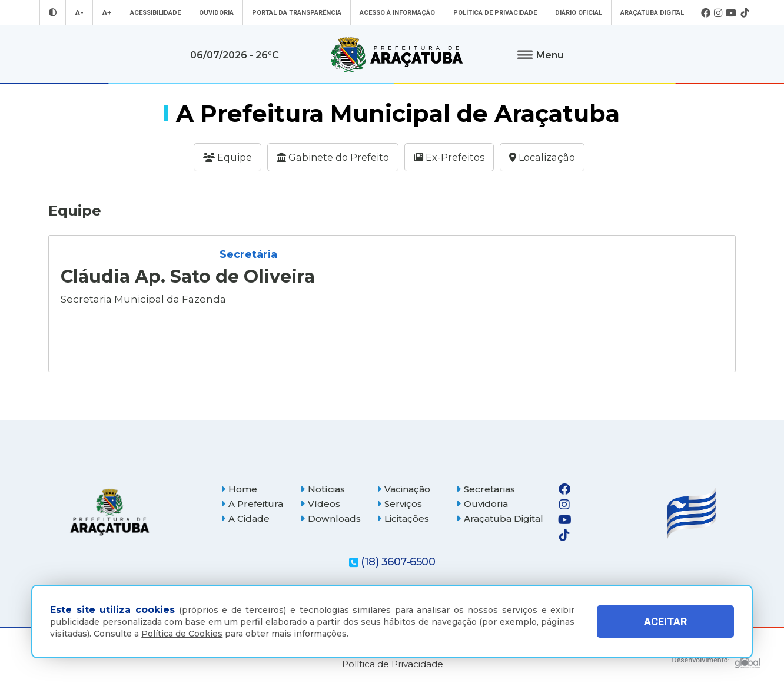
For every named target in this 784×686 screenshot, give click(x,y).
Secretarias (486, 489)
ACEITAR (665, 622)
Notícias (323, 489)
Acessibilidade (155, 13)
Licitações (403, 518)
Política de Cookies (182, 634)
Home (239, 489)
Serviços (399, 504)
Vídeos (320, 504)
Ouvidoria (216, 13)
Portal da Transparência (297, 13)
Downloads (330, 518)
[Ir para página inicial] (397, 55)
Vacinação (403, 489)
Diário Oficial (579, 13)
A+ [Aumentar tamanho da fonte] (107, 13)
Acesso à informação (397, 13)
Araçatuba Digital (652, 13)
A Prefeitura (252, 504)
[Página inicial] (109, 512)
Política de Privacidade (495, 13)
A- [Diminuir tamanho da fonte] (79, 13)
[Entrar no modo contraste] (53, 13)
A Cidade (245, 518)
